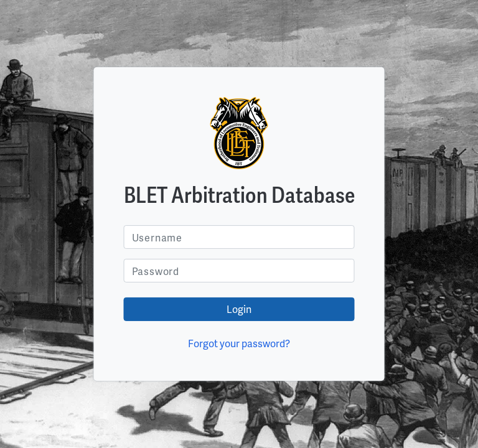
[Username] (239, 237)
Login (239, 309)
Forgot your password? (239, 343)
